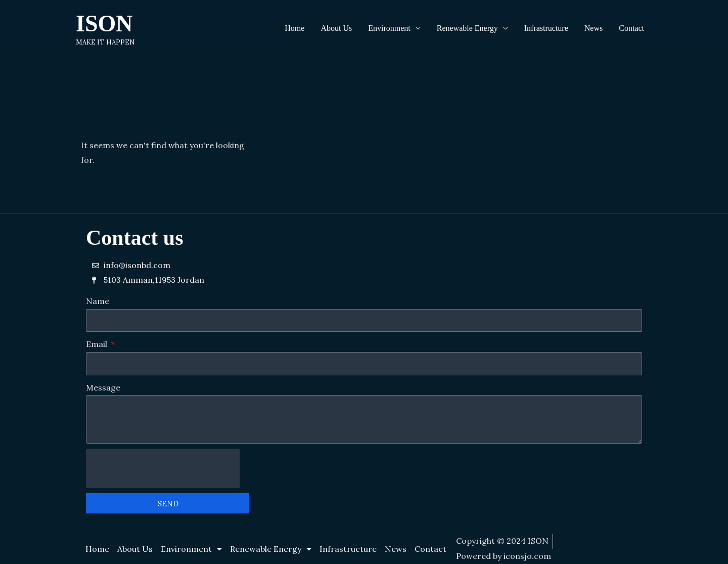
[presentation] (163, 468)
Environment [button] (389, 28)
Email (98, 344)
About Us (336, 28)
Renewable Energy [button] (467, 28)
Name (98, 301)
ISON (104, 24)
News (594, 28)
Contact (631, 28)
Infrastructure (546, 28)
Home (294, 28)
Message (103, 387)
